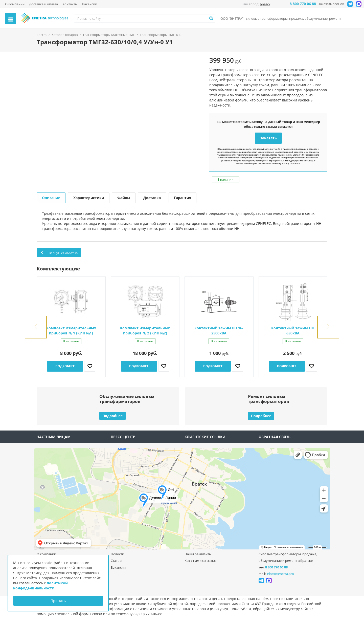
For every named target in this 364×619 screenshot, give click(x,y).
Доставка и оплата (43, 4)
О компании (15, 4)
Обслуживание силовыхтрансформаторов (127, 399)
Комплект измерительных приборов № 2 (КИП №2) (145, 330)
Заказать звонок (331, 4)
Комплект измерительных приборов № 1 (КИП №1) (71, 330)
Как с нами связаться (201, 561)
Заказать (268, 138)
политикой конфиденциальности (40, 585)
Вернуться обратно (59, 252)
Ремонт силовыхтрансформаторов (269, 399)
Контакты (70, 4)
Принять (58, 601)
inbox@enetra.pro (280, 574)
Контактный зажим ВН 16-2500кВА (219, 330)
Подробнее (65, 366)
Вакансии (90, 4)
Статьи (116, 561)
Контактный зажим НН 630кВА (293, 330)
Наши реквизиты (198, 554)
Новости (117, 554)
